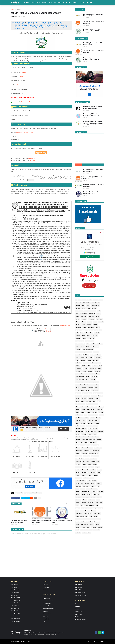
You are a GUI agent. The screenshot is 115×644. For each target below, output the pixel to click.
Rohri (77, 489)
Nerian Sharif (79, 459)
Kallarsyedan (86, 396)
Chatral (84, 327)
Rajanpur (99, 483)
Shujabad (90, 503)
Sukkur (83, 508)
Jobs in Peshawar (15, 608)
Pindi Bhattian (86, 472)
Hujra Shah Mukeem (94, 374)
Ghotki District (84, 357)
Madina (97, 423)
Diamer (101, 344)
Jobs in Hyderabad (15, 598)
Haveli (85, 371)
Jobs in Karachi (14, 587)
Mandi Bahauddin (93, 429)
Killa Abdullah (90, 409)
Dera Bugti (92, 338)
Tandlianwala (79, 513)
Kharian (89, 407)
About (77, 604)
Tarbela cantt (79, 519)
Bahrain (99, 314)
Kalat (101, 393)
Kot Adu (101, 412)
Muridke (78, 448)
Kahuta (90, 393)
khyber (83, 409)
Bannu (97, 316)
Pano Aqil (78, 470)
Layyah (84, 420)
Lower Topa (90, 423)
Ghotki (77, 357)
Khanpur (78, 407)
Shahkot (93, 497)
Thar (91, 522)
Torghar (97, 524)
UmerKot (94, 527)
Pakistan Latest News (37, 25)
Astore (83, 308)
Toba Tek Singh (84, 524)
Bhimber (90, 322)
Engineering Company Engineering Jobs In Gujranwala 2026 (93, 107)
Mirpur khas (84, 442)
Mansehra (94, 431)
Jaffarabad (85, 385)
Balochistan (84, 316)
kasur (94, 401)
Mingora (99, 440)
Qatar (89, 481)
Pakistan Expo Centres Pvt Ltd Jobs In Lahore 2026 (93, 185)
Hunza (88, 377)
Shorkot (84, 503)
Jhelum (88, 390)
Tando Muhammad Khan (81, 516)
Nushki (84, 464)
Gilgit (91, 357)
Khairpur (89, 404)
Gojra (77, 360)
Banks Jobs (91, 316)
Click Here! (31, 158)
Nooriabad (78, 461)
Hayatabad (97, 371)
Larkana (92, 418)
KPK (22, 76)
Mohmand (90, 445)
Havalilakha (78, 371)
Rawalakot (78, 486)
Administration (18, 9)
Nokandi (94, 459)
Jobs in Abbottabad (15, 621)
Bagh (77, 314)
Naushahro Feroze (94, 453)
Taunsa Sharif (87, 519)
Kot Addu (94, 412)
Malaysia (84, 429)
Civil (100, 330)
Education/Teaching (80, 352)
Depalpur (85, 338)
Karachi (77, 401)
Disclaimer (78, 617)
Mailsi (77, 426)
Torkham (78, 527)
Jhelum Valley (95, 390)
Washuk (90, 530)
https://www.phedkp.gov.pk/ (25, 133)
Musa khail (90, 448)
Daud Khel (94, 336)
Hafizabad (84, 366)
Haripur (100, 366)
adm (80, 303)
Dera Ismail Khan (90, 341)
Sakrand (78, 492)
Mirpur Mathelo (92, 442)
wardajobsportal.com (65, 325)
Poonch (83, 475)
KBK (99, 401)
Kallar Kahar (78, 396)
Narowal (78, 453)
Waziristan (78, 533)
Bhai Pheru (99, 319)
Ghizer (98, 355)
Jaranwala (90, 388)
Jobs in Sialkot (14, 603)
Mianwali (78, 440)
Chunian (95, 330)
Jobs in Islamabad (15, 590)
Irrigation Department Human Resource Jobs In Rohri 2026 (91, 30)
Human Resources (80, 377)
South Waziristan (90, 505)
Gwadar (77, 366)
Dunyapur (78, 349)
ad (76, 303)
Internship (88, 382)
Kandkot (97, 398)
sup (88, 508)
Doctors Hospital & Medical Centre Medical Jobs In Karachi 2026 (93, 115)
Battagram (84, 319)
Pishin (99, 472)
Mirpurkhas (78, 445)
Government (20, 85)
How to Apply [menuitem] (86, 3)
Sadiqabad (89, 489)
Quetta (94, 481)
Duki (97, 346)
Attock (89, 308)
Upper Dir (100, 527)
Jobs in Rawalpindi (15, 600)
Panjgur (97, 467)
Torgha (92, 524)
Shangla (99, 497)
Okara (89, 464)
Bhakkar (78, 322)
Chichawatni (91, 327)
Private (96, 475)
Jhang (83, 390)
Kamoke (78, 398)
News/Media (87, 459)
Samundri (101, 492)
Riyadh (98, 486)
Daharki (82, 333)
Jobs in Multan (14, 595)
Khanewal (95, 404)
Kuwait (96, 415)
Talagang (87, 511)
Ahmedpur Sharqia (80, 305)
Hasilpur (86, 368)
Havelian (90, 371)
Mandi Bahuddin (80, 431)
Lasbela (98, 418)
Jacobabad (78, 385)
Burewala (101, 322)
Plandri (77, 475)
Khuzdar (78, 409)
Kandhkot (84, 398)
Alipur (88, 305)
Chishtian (84, 330)
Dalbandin (97, 333)
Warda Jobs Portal (25, 641)
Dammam (78, 336)
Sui (97, 505)
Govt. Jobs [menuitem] (35, 3)
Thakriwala (85, 522)
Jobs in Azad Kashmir (81, 595)
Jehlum (77, 390)
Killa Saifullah (99, 409)
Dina (77, 346)
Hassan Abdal (93, 368)
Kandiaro (91, 398)
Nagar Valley (87, 451)
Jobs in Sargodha (15, 605)
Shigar (98, 500)
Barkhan (78, 319)
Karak (83, 401)
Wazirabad (96, 530)
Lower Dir (83, 423)
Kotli (77, 415)
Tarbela (96, 516)
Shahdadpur (86, 497)
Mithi (84, 445)
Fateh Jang (86, 355)
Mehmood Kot (87, 437)
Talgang (93, 511)
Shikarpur (78, 503)
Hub (86, 374)
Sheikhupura (91, 500)
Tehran (99, 519)
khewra (95, 407)
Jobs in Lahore (14, 585)
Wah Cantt (83, 530)
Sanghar (78, 494)
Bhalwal (84, 322)
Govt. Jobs (27, 493)
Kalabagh (96, 393)
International (92, 379)
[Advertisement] (90, 148)
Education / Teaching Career (23, 24)
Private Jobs (78, 478)
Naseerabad (84, 453)
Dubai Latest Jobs (40, 24)
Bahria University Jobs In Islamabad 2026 (62, 521)
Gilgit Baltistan (98, 357)
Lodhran (97, 420)
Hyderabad (94, 377)
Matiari (89, 434)
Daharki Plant (89, 333)
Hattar (100, 368)
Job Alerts (78, 606)
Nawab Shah (79, 456)
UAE (88, 527)
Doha (88, 346)
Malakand (95, 426)
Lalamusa (86, 418)
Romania (83, 489)
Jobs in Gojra (14, 616)
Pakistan (84, 467)
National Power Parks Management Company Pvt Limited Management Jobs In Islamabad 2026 (93, 123)
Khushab (101, 407)
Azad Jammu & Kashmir (81, 311)
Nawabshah (87, 456)
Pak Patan (78, 467)
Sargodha (89, 494)
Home (12, 9)
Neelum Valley (95, 456)
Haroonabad (79, 368)
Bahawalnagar (84, 314)
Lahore (101, 415)
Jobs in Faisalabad (15, 592)
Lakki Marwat (79, 418)
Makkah (82, 426)
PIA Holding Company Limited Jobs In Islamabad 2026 (19, 521)
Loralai (77, 423)
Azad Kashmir (92, 311)
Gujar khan (96, 360)
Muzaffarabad (98, 448)
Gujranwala (86, 363)
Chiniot (77, 330)
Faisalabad (96, 352)
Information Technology (81, 379)
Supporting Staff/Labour (97, 508)
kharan (84, 407)
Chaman (95, 325)
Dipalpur (82, 346)
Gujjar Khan (78, 363)
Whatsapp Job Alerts (21, 25)
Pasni (84, 470)
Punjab (78, 165)
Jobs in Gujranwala (15, 613)
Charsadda (78, 327)
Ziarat (89, 533)
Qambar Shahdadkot (81, 481)
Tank (91, 516)
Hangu (94, 366)
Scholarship (78, 497)
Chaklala (83, 325)
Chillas (98, 327)
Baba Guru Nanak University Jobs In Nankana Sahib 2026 (93, 193)
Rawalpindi (85, 486)
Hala (89, 366)
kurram (90, 415)
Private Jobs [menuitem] (46, 3)
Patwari (99, 470)
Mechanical (78, 437)
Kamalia (100, 396)
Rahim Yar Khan (79, 483)
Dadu (77, 333)
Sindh (86, 165)
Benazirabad (92, 319)
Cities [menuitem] (68, 3)
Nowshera (78, 464)
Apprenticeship (95, 305)
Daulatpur (78, 338)
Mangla (87, 431)
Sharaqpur (78, 500)
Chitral (89, 330)
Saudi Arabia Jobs (52, 25)
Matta (95, 434)
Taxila (94, 519)
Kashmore (89, 401)
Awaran (94, 308)
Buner (95, 322)
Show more (69, 504)
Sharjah (84, 500)
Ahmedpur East (96, 303)
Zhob (84, 533)
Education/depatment (88, 349)
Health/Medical (79, 374)
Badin (99, 311)
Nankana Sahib (96, 451)
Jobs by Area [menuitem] (58, 3)
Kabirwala (78, 393)
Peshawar (24, 72)
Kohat (77, 412)
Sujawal (77, 508)
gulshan (98, 363)
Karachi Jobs (58, 22)
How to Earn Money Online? (60, 27)
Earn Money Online (18, 22)
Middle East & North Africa (88, 440)
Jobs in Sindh (78, 587)
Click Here (48, 329)
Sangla (83, 494)
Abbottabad (81, 300)
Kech (77, 404)
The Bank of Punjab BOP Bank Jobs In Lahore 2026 (41, 521)
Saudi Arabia (97, 494)
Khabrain (82, 404)
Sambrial (94, 492)
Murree (83, 448)
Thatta (77, 524)
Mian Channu (95, 437)
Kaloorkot (94, 396)
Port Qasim (90, 475)
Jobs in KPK (78, 590)
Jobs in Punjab (64, 25)
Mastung (84, 434)
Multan (97, 445)
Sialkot (96, 503)
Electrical (89, 352)
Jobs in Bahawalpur (15, 619)
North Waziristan (95, 461)
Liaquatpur (90, 420)
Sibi (101, 503)
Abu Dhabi (89, 300)
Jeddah (96, 388)
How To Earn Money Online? (29, 102)
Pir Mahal (93, 472)
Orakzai (95, 464)
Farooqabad (78, 355)
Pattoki (94, 470)
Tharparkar (97, 522)
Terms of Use (79, 614)
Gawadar (93, 355)
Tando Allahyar (97, 513)
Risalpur (92, 486)
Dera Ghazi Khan (80, 341)
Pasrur (88, 470)
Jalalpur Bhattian (94, 385)
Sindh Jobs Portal (20, 27)
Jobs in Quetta (14, 611)
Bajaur (77, 316)
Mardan (77, 434)
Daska (84, 336)
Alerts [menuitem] (75, 3)
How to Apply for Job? (81, 619)
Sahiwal (96, 489)
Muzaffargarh (79, 451)
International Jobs (80, 382)
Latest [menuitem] (26, 3)
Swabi (77, 511)
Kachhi (84, 393)
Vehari (77, 530)
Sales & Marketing (86, 492)
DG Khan (89, 344)
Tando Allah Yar (88, 513)
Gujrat (92, 363)
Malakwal (78, 429)
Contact (77, 609)
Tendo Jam (78, 522)
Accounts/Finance (98, 300)
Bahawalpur (92, 314)
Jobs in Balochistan (80, 592)
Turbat (83, 527)
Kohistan (83, 412)
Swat (82, 511)
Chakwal (89, 325)
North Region (86, 461)
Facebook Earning (46, 22)
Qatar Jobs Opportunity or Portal (38, 27)
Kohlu (88, 412)
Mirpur (77, 442)
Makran (88, 426)
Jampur (77, 388)
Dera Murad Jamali (80, 344)
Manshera (100, 431)
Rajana (93, 483)
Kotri (81, 415)
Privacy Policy (79, 612)
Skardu (82, 505)
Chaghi (77, 325)
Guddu (89, 360)
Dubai (93, 346)
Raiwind (87, 483)
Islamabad (95, 382)
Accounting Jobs (20, 28)
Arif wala (78, 308)
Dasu (89, 336)
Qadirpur (91, 478)
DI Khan (95, 344)
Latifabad (78, 420)
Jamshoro (84, 388)
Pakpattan (91, 467)
